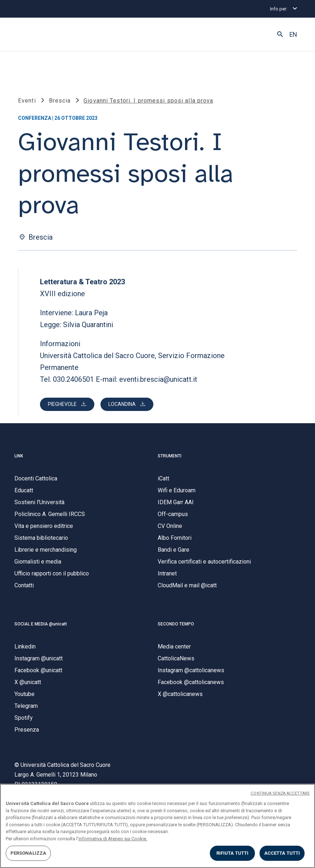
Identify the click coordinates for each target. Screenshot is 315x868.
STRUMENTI (170, 456)
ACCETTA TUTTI (282, 853)
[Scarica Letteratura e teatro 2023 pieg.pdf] (67, 404)
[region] (157, 826)
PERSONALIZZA (28, 853)
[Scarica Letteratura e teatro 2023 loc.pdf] (127, 404)
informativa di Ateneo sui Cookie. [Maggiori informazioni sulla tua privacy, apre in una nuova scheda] (113, 839)
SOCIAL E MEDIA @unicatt (41, 624)
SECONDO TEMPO (176, 624)
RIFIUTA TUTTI (233, 853)
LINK (19, 456)
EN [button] (293, 35)
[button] (280, 35)
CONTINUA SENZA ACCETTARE (280, 793)
